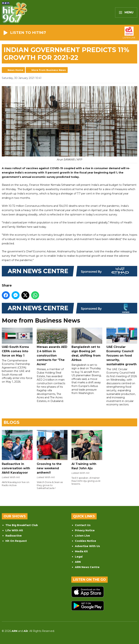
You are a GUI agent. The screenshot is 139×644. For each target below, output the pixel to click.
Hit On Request (16, 541)
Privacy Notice (85, 530)
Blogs (11, 422)
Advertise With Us (87, 546)
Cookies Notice (86, 541)
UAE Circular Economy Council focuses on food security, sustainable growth (122, 347)
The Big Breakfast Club (22, 525)
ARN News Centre (87, 567)
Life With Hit (14, 530)
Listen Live (82, 536)
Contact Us (83, 525)
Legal (79, 557)
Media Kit (81, 551)
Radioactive (14, 536)
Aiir (26, 631)
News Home (15, 70)
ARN (78, 562)
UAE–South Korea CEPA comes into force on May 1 (17, 342)
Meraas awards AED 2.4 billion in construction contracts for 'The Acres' (52, 347)
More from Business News (49, 70)
